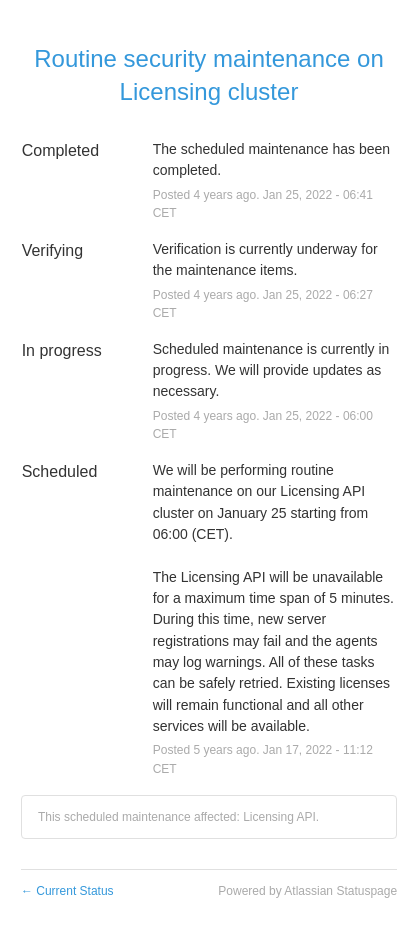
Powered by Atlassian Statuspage (307, 891)
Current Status (67, 891)
